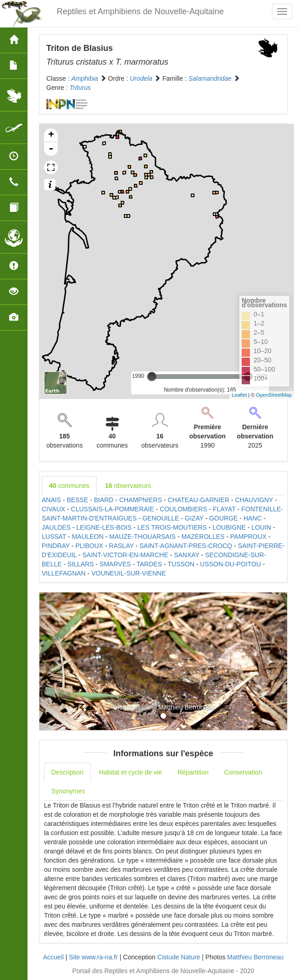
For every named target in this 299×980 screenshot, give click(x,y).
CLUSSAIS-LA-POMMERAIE (113, 509)
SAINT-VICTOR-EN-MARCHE (125, 555)
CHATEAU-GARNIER (199, 500)
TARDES (149, 564)
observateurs (128, 486)
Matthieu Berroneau (255, 957)
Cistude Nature (179, 957)
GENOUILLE (161, 518)
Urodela (141, 78)
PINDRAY (56, 546)
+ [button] (51, 135)
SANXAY (187, 555)
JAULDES (56, 527)
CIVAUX (53, 509)
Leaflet (239, 395)
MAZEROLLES (203, 537)
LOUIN (261, 527)
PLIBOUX (89, 546)
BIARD (104, 500)
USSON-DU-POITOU (230, 564)
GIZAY (194, 518)
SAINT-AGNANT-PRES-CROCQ (186, 546)
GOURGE (223, 518)
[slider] (152, 376)
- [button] (51, 149)
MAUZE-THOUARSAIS (142, 537)
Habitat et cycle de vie (130, 772)
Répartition (193, 772)
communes (69, 486)
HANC (253, 518)
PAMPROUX (248, 537)
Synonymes (68, 791)
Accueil (53, 957)
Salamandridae (210, 78)
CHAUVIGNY (254, 500)
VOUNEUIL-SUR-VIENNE (129, 573)
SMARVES (115, 564)
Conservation (243, 772)
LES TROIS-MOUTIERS (172, 527)
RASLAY (122, 546)
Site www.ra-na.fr (93, 957)
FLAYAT (224, 509)
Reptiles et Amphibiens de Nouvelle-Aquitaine (140, 11)
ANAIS (51, 500)
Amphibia (84, 78)
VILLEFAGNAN (64, 573)
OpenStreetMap (274, 395)
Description (67, 772)
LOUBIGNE (229, 527)
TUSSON (181, 564)
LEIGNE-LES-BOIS (104, 527)
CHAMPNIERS (141, 500)
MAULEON (88, 537)
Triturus (80, 88)
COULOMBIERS (183, 509)
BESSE (77, 500)
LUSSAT (54, 537)
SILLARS (81, 564)
